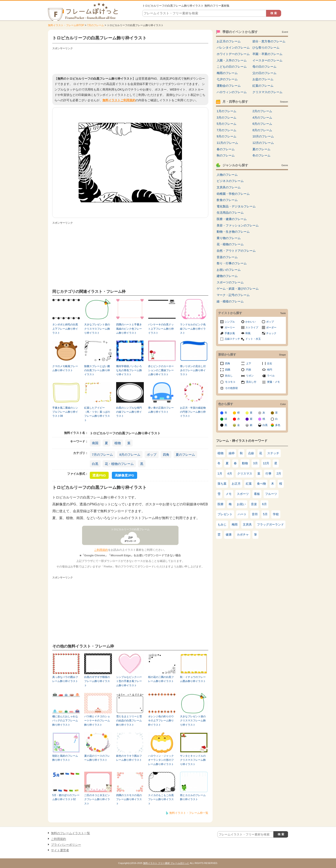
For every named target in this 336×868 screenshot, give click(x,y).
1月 (220, 473)
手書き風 (230, 333)
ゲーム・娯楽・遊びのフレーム (238, 289)
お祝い (241, 504)
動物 (245, 463)
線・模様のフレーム (230, 301)
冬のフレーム (261, 155)
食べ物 (261, 484)
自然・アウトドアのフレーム (236, 251)
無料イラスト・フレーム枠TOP (66, 25)
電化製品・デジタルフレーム (236, 206)
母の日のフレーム (264, 67)
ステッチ (273, 453)
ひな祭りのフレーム (266, 48)
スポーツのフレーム (230, 282)
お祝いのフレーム (229, 270)
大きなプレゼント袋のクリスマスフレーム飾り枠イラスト (97, 329)
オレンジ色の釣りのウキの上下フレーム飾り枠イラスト (161, 721)
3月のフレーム (226, 118)
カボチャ (243, 534)
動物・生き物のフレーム (233, 232)
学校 (276, 514)
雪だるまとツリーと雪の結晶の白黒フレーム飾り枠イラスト (129, 721)
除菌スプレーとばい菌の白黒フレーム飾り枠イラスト (97, 370)
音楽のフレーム (227, 257)
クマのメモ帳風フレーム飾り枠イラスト (65, 368)
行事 (268, 473)
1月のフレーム (226, 111)
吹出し (229, 376)
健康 (229, 534)
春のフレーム (226, 149)
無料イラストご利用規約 (119, 100)
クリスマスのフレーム (267, 92)
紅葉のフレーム (263, 86)
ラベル (271, 376)
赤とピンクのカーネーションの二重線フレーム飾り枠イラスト (161, 370)
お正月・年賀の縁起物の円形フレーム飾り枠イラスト (193, 412)
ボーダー (271, 328)
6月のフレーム (262, 124)
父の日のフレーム (264, 73)
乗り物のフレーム (229, 238)
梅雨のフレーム (227, 73)
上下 (249, 363)
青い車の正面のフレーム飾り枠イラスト (161, 410)
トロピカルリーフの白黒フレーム (130, 529)
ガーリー (230, 328)
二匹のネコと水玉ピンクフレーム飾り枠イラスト (97, 799)
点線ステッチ (232, 339)
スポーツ (243, 494)
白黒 (95, 464)
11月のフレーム (227, 143)
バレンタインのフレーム (233, 48)
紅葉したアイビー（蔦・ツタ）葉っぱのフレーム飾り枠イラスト (97, 414)
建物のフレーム (227, 276)
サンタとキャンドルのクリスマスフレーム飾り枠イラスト (193, 760)
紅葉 (249, 484)
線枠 (232, 453)
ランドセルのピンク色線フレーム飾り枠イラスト (193, 329)
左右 (270, 363)
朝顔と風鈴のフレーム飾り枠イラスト (65, 758)
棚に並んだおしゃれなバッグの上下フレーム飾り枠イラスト (65, 721)
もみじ (222, 524)
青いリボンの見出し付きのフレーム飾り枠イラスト (193, 370)
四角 (166, 455)
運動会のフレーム (229, 86)
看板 (257, 494)
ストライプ (252, 328)
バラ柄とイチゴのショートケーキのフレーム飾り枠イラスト (97, 721)
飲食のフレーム (227, 200)
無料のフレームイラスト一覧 (70, 833)
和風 (248, 333)
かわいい (250, 322)
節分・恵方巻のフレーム (269, 41)
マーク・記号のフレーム (233, 295)
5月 (265, 514)
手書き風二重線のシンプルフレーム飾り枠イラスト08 (65, 412)
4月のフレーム (262, 118)
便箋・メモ (273, 382)
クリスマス (245, 473)
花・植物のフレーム (119, 464)
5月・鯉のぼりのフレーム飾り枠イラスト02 (66, 797)
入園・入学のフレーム (232, 60)
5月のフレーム (226, 124)
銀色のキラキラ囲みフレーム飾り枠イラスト (129, 758)
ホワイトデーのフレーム (233, 54)
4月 (230, 473)
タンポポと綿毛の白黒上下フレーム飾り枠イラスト (65, 329)
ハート (242, 514)
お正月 (236, 484)
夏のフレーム (185, 455)
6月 (264, 504)
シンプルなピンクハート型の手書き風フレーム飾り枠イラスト (129, 681)
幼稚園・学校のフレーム (233, 194)
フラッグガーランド (270, 524)
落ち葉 (222, 484)
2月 (279, 473)
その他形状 (231, 388)
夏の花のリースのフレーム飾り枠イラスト (97, 758)
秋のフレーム (226, 155)
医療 (220, 504)
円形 (249, 370)
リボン (250, 376)
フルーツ (271, 494)
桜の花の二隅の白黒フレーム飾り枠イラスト (161, 679)
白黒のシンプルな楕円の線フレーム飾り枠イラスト (129, 412)
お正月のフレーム (229, 41)
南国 (95, 443)
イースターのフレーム (267, 60)
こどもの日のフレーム (232, 67)
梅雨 (235, 524)
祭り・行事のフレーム (232, 263)
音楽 (254, 504)
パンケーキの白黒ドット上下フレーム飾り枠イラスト (161, 329)
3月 (255, 463)
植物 (118, 443)
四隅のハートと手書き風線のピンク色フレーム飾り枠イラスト (129, 329)
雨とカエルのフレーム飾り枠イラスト (193, 797)
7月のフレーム (95, 25)
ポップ (152, 455)
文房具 (247, 524)
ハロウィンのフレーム (232, 92)
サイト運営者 (60, 850)
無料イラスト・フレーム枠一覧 (189, 813)
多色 (278, 425)
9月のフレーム (226, 136)
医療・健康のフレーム (232, 219)
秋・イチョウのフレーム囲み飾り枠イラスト (193, 679)
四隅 (228, 370)
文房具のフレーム (229, 187)
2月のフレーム (262, 111)
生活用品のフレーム (230, 213)
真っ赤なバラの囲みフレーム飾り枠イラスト (65, 679)
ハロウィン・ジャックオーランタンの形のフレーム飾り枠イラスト (161, 760)
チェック (271, 333)
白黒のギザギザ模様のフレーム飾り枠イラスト (97, 681)
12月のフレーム (263, 143)
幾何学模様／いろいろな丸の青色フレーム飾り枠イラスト (129, 370)
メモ (229, 494)
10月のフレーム (263, 136)
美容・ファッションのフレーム (238, 225)
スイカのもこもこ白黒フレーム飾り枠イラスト (161, 799)
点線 (251, 453)
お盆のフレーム (263, 79)
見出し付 (251, 382)
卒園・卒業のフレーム (267, 54)
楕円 (270, 370)
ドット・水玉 (253, 339)
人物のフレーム (227, 175)
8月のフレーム (130, 455)
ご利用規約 (101, 550)
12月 (266, 463)
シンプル (230, 322)
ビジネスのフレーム (230, 181)
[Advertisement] (130, 61)
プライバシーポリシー (66, 845)
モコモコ (230, 382)
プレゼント (225, 514)
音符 (255, 514)
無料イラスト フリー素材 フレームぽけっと (166, 863)
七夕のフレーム (227, 79)
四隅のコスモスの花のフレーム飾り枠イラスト (129, 799)
